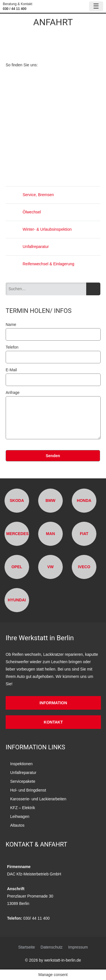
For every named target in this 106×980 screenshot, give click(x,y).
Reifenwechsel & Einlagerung (40, 264)
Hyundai (17, 600)
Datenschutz (52, 947)
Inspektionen (21, 764)
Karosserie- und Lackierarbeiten (38, 799)
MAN (51, 534)
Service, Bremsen (30, 195)
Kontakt (53, 722)
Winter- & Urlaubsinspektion (39, 229)
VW (50, 567)
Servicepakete (23, 781)
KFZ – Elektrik (23, 808)
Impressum (78, 947)
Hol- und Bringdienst (28, 790)
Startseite (26, 947)
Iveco (84, 567)
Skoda (17, 500)
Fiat (84, 534)
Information (53, 703)
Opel (17, 567)
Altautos (17, 825)
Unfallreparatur (27, 247)
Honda (84, 500)
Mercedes (17, 534)
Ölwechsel (23, 212)
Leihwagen (20, 816)
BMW (50, 500)
